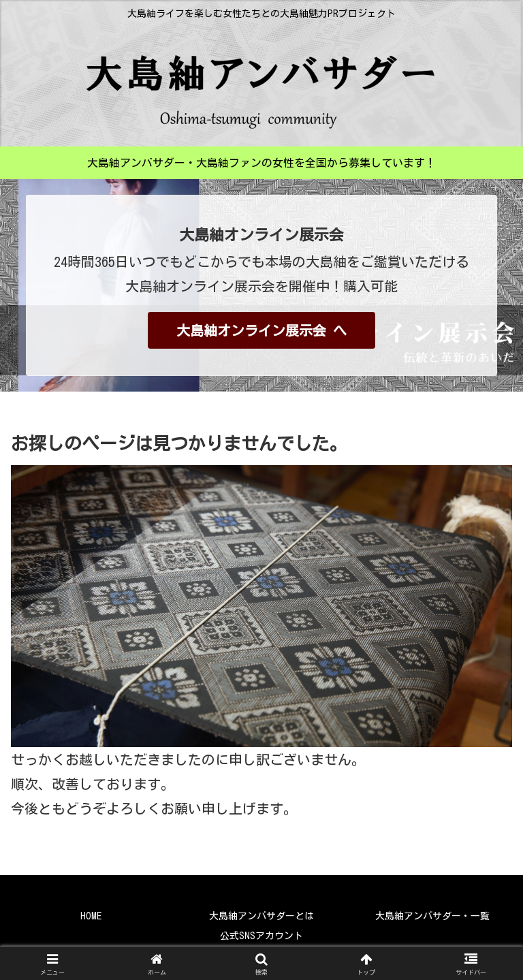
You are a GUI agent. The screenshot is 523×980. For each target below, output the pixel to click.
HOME (91, 916)
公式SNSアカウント (261, 936)
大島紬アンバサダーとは (261, 916)
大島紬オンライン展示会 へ (261, 330)
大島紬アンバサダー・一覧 (432, 916)
